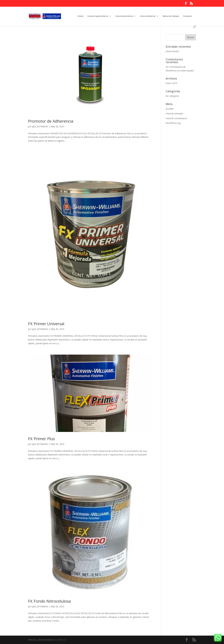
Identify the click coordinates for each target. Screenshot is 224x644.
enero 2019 (171, 83)
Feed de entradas (174, 114)
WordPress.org (173, 123)
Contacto (187, 16)
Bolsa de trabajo (171, 16)
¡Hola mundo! (172, 51)
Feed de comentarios (176, 118)
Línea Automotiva (124, 16)
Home (80, 16)
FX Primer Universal (46, 324)
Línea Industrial (148, 16)
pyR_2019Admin (40, 126)
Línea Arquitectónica (98, 16)
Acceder (170, 109)
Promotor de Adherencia (51, 121)
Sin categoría (172, 96)
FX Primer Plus (41, 439)
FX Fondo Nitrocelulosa (49, 601)
